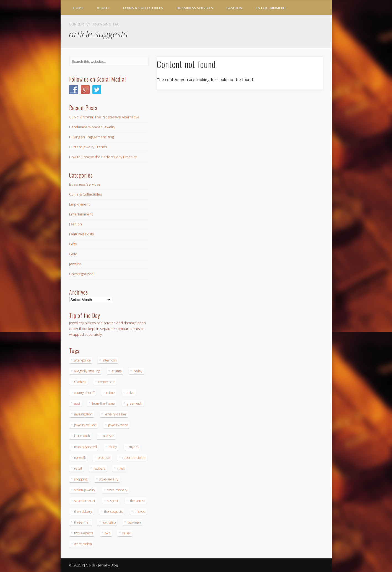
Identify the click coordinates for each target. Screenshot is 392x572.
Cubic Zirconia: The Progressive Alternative (104, 117)
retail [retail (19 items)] (78, 468)
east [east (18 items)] (77, 403)
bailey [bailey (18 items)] (138, 371)
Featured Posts (81, 234)
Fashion (234, 8)
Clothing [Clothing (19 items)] (80, 382)
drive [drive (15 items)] (131, 393)
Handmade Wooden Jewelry (92, 127)
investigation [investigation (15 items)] (83, 414)
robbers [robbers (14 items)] (100, 468)
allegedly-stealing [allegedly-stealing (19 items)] (87, 371)
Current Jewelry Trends (88, 147)
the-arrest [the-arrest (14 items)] (137, 501)
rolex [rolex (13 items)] (121, 468)
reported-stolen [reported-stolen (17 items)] (134, 458)
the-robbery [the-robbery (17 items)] (83, 512)
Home (78, 8)
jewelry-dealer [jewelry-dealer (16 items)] (115, 414)
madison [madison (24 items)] (108, 436)
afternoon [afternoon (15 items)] (110, 360)
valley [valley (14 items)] (127, 533)
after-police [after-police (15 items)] (82, 360)
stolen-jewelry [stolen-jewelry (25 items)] (85, 490)
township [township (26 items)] (109, 522)
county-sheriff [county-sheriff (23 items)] (84, 393)
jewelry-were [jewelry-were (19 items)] (118, 425)
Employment (79, 204)
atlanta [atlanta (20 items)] (117, 371)
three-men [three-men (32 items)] (82, 522)
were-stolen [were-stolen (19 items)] (83, 544)
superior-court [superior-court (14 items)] (85, 501)
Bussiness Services (195, 8)
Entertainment (271, 8)
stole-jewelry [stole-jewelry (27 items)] (109, 479)
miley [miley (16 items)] (113, 447)
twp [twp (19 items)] (108, 533)
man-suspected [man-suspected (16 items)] (85, 447)
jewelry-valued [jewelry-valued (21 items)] (85, 425)
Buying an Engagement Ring (91, 137)
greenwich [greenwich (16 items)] (134, 403)
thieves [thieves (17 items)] (140, 512)
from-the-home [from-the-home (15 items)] (103, 403)
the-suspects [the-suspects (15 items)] (113, 512)
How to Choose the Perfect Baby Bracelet (103, 157)
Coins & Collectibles (143, 8)
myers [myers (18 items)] (134, 447)
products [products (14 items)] (104, 458)
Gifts (73, 244)
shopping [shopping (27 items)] (81, 479)
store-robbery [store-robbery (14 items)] (117, 490)
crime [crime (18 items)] (111, 393)
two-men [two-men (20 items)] (134, 522)
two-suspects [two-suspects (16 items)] (84, 533)
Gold (73, 254)
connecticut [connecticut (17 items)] (107, 382)
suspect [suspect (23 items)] (113, 501)
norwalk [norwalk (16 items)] (80, 458)
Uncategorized (81, 274)
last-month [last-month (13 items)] (82, 436)
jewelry (75, 264)
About (103, 8)
